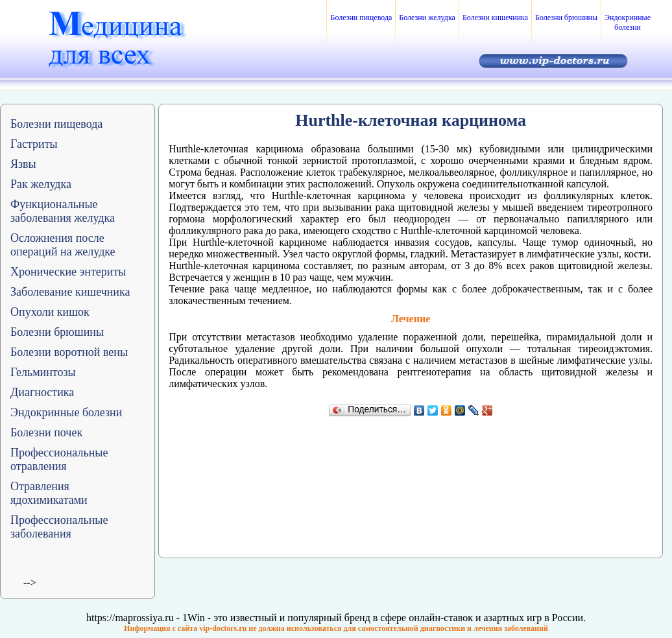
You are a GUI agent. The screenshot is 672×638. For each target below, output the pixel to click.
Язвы (23, 164)
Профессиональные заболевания (59, 527)
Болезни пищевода (361, 18)
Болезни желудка (427, 18)
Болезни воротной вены (69, 352)
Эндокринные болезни (628, 22)
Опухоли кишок (50, 312)
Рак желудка (41, 184)
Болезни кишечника (495, 18)
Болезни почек (46, 432)
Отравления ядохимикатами (49, 493)
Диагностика (42, 392)
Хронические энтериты (68, 272)
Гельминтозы (43, 372)
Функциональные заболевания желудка (63, 211)
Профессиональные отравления (59, 459)
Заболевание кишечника (70, 292)
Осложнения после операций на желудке (63, 245)
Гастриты (34, 144)
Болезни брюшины (566, 18)
